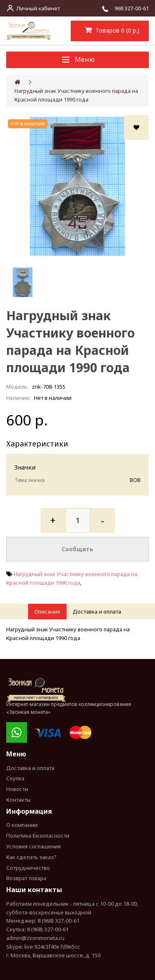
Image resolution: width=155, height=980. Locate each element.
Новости (17, 789)
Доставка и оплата (97, 612)
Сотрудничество (28, 868)
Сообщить (77, 549)
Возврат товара (26, 878)
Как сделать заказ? (31, 857)
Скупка (15, 778)
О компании (22, 825)
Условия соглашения (33, 846)
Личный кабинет (38, 8)
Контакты (18, 800)
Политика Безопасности (38, 836)
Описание (47, 612)
